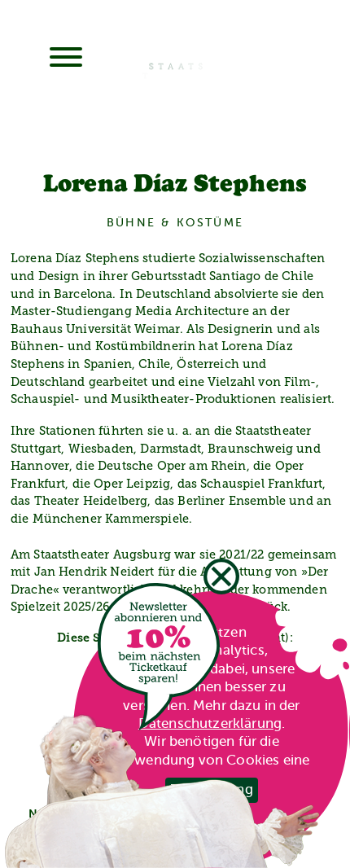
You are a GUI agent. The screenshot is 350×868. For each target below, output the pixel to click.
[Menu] (66, 59)
